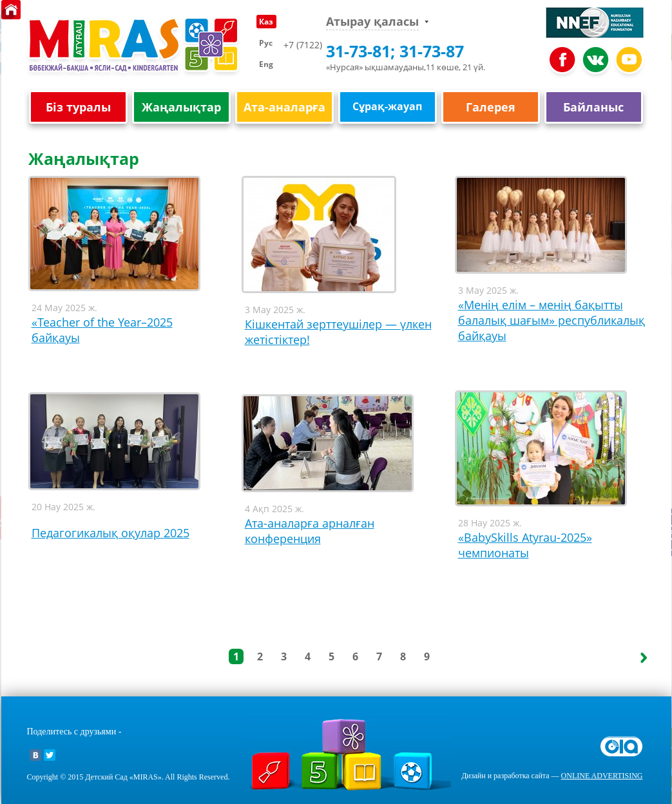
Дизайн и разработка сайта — (552, 776)
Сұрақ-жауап (387, 106)
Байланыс (593, 107)
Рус (266, 43)
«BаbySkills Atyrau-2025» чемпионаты (525, 545)
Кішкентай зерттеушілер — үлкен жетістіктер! (338, 332)
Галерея (491, 107)
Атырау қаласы (372, 22)
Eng (266, 64)
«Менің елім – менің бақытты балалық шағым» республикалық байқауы (552, 320)
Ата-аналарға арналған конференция (310, 531)
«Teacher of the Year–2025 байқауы (102, 330)
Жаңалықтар (181, 107)
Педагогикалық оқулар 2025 (110, 533)
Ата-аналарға (284, 107)
